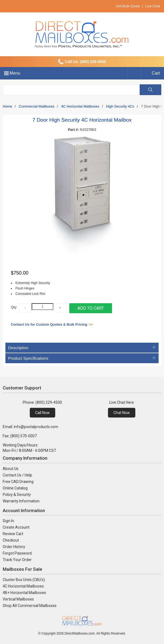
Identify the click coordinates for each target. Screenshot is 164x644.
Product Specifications (82, 358)
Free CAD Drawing (18, 482)
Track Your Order (17, 560)
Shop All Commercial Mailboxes (30, 606)
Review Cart (13, 534)
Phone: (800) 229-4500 (42, 402)
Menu (15, 73)
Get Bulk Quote (128, 6)
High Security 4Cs (120, 106)
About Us (11, 469)
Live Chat (152, 6)
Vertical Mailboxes (18, 599)
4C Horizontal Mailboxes (80, 106)
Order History (14, 547)
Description (82, 348)
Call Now (42, 413)
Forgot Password (17, 553)
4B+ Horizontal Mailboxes (24, 593)
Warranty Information (21, 501)
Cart (156, 73)
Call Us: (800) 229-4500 (86, 62)
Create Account (16, 527)
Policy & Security (17, 495)
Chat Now (122, 413)
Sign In (8, 521)
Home (7, 106)
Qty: (14, 307)
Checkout (11, 540)
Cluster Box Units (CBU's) (24, 580)
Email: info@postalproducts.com (30, 427)
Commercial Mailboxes (37, 106)
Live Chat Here (122, 402)
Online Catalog (15, 488)
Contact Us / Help (17, 475)
